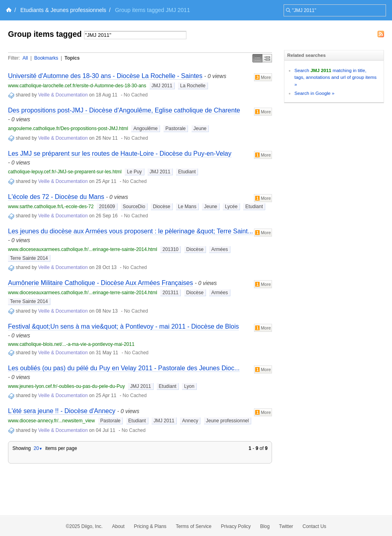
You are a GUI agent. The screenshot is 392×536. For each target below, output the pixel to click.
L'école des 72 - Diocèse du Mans (56, 197)
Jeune (200, 128)
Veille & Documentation (63, 95)
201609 (107, 207)
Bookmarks (46, 58)
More (263, 77)
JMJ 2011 (162, 86)
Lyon (189, 386)
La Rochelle (193, 86)
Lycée (231, 207)
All (25, 58)
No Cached (136, 95)
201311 (170, 293)
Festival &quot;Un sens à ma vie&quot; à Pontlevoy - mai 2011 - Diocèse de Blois (123, 326)
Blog (265, 526)
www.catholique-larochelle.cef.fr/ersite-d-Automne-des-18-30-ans (77, 86)
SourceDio (134, 207)
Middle (267, 58)
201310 (170, 249)
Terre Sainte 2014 (29, 258)
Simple (257, 58)
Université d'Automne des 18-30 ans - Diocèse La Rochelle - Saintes (105, 76)
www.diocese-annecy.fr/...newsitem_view (51, 421)
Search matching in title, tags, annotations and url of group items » (335, 77)
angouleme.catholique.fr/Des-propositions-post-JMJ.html (68, 128)
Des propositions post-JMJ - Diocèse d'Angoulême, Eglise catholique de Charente (124, 110)
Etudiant (187, 172)
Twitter (286, 526)
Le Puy (134, 172)
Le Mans (187, 207)
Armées (219, 249)
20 (38, 448)
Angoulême (145, 128)
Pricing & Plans (150, 526)
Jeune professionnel (227, 421)
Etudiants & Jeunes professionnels (63, 10)
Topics (72, 58)
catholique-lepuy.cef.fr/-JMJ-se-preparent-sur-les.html (65, 172)
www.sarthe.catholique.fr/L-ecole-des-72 (51, 207)
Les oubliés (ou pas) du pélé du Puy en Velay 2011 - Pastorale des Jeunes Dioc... (124, 368)
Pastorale (176, 128)
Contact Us (314, 526)
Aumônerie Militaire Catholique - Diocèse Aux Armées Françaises (100, 283)
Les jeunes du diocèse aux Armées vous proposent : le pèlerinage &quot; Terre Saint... (131, 231)
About (118, 526)
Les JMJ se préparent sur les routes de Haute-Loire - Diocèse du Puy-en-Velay (120, 154)
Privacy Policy (236, 526)
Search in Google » (314, 93)
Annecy (190, 421)
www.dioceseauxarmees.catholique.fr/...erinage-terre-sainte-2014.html (83, 249)
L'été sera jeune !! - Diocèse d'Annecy (62, 411)
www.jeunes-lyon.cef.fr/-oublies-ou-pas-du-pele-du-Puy (66, 386)
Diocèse (161, 207)
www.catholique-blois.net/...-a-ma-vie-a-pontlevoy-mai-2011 (71, 344)
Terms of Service (193, 526)
